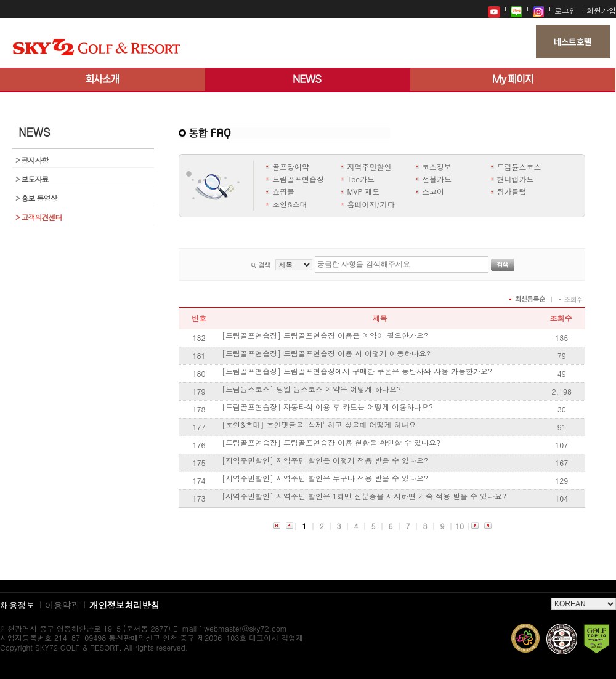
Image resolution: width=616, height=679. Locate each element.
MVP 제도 (364, 191)
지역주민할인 (370, 167)
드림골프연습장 (298, 179)
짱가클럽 (512, 191)
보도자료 (32, 179)
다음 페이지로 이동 (475, 527)
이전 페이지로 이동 (289, 527)
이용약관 (63, 605)
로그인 (565, 10)
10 (460, 526)
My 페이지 (513, 80)
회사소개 (103, 80)
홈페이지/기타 (371, 204)
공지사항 (32, 160)
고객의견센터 (39, 217)
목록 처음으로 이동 (276, 527)
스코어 (433, 191)
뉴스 (308, 80)
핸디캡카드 (516, 179)
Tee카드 (361, 179)
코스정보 (437, 167)
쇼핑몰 (283, 191)
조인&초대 (290, 204)
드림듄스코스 (519, 167)
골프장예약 (291, 167)
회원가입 (601, 10)
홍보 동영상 (36, 198)
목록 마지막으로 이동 (488, 527)
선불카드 (437, 179)
